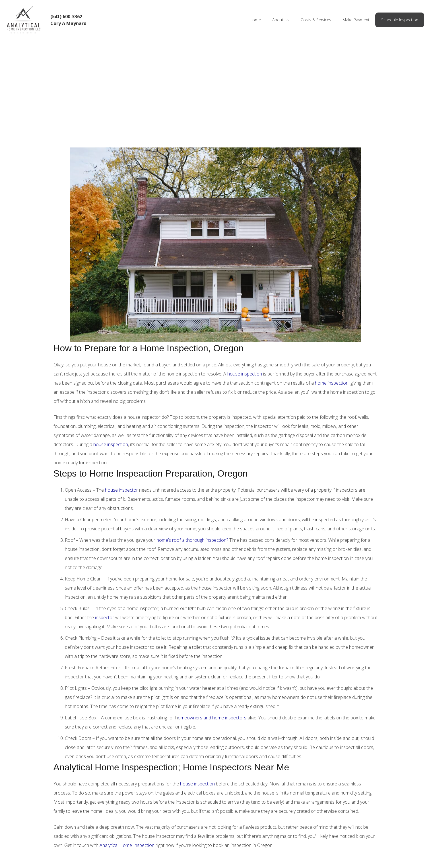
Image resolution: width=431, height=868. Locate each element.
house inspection (245, 374)
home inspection (332, 383)
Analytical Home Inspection (127, 845)
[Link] (27, 20)
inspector (104, 617)
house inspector (121, 490)
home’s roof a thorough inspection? (192, 540)
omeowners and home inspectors (212, 718)
